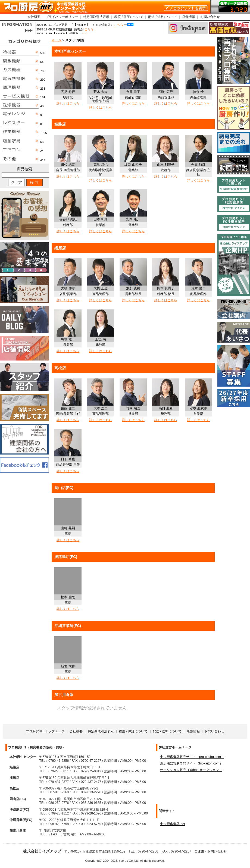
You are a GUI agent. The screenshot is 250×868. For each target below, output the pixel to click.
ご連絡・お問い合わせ (211, 851)
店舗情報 (189, 17)
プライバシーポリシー (62, 17)
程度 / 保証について (129, 17)
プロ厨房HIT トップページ (45, 731)
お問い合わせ (210, 17)
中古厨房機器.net (173, 824)
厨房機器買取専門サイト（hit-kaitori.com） (191, 763)
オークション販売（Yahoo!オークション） (191, 770)
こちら (119, 25)
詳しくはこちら (68, 104)
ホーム (57, 40)
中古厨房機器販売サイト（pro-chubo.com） (192, 757)
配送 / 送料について (162, 17)
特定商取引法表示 (96, 17)
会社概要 (34, 17)
